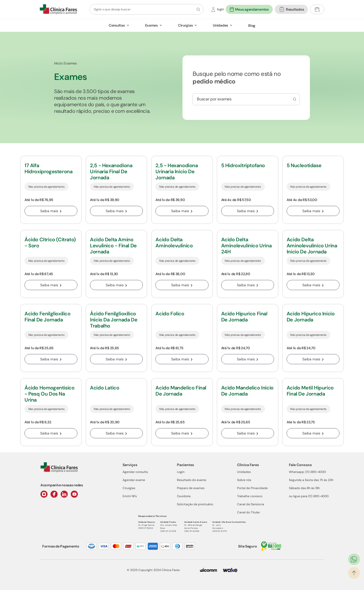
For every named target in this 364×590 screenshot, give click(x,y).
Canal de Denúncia (251, 504)
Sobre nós (244, 480)
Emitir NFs (130, 496)
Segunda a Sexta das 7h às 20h (311, 480)
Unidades (220, 25)
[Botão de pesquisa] (198, 9)
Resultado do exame (192, 480)
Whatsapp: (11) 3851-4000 (307, 472)
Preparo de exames (191, 488)
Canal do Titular (248, 512)
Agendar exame (134, 480)
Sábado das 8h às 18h (304, 488)
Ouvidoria (184, 496)
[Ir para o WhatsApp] (354, 559)
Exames (151, 25)
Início (58, 63)
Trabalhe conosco (250, 496)
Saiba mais (51, 211)
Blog (252, 26)
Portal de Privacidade (252, 488)
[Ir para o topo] (354, 573)
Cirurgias (185, 25)
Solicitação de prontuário (195, 504)
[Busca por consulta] (294, 99)
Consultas (117, 25)
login (221, 9)
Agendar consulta (135, 472)
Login (181, 472)
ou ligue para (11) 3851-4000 (309, 496)
